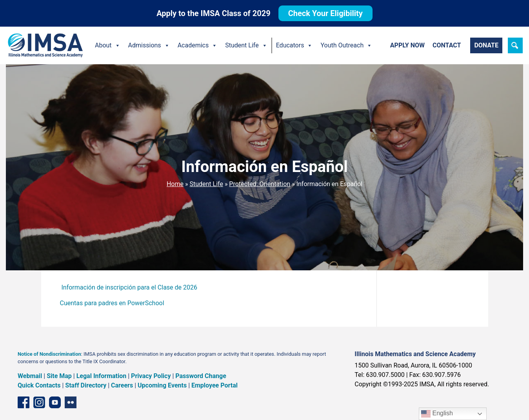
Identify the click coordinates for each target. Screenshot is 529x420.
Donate (486, 45)
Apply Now (407, 45)
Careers (122, 385)
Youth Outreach (346, 45)
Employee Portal (215, 385)
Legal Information (102, 376)
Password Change (201, 376)
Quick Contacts (39, 385)
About (108, 45)
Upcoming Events (162, 385)
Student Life (246, 45)
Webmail (30, 376)
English (437, 414)
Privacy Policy (151, 376)
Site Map (59, 376)
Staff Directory (86, 385)
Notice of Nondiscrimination (49, 354)
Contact (447, 45)
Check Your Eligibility (325, 13)
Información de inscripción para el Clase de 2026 (129, 287)
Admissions (149, 45)
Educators (294, 45)
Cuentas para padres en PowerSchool (112, 303)
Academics (198, 45)
